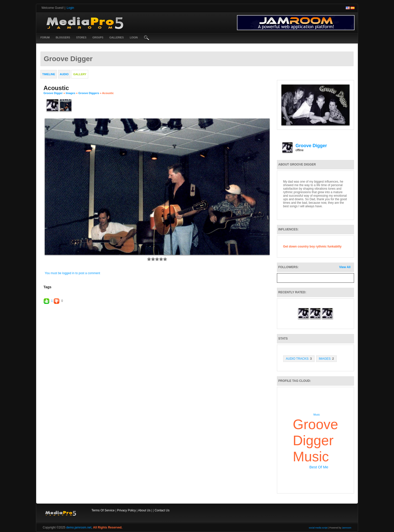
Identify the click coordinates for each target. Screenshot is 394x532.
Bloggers (63, 38)
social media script (318, 528)
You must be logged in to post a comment (72, 273)
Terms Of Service (103, 510)
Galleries (116, 38)
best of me (319, 467)
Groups (98, 38)
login (134, 38)
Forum (45, 38)
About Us (144, 510)
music (317, 415)
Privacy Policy (127, 510)
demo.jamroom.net (79, 527)
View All (345, 267)
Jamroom (347, 528)
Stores (81, 38)
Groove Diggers (89, 93)
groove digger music (315, 440)
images (71, 93)
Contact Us (162, 510)
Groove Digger (53, 93)
